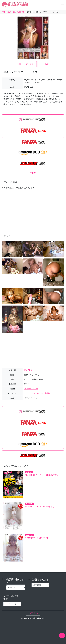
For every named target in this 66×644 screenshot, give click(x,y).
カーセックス (30, 393)
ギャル (40, 393)
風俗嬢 (47, 393)
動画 (19, 64)
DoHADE (28, 370)
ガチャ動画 (44, 64)
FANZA (33, 173)
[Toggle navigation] (62, 4)
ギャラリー (30, 64)
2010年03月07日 (31, 389)
